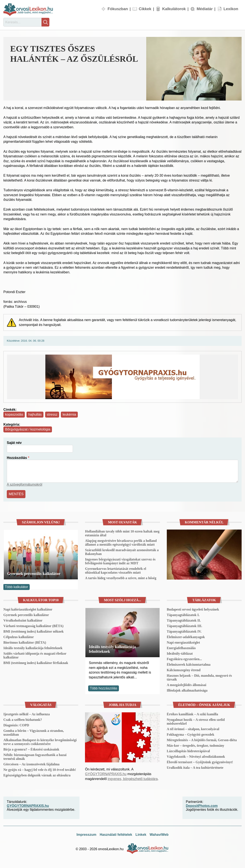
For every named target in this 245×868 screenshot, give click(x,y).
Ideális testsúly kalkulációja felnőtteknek (33, 647)
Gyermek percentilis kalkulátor (34, 573)
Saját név (14, 443)
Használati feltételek (116, 834)
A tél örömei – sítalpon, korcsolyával (193, 728)
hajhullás (35, 414)
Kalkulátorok (174, 9)
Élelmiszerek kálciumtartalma (189, 664)
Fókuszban (118, 9)
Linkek (141, 834)
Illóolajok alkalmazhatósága (187, 690)
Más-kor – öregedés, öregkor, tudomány (196, 745)
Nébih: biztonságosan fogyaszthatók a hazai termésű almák (35, 756)
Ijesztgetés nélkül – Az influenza (27, 714)
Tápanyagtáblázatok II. (184, 620)
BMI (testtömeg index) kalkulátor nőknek (33, 631)
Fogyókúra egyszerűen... (184, 658)
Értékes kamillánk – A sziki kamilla (192, 714)
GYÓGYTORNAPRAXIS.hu (106, 774)
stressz (52, 414)
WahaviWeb (159, 834)
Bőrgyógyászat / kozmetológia (28, 429)
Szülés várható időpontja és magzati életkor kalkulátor (35, 655)
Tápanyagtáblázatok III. (184, 625)
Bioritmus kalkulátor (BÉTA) (25, 642)
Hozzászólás (17, 458)
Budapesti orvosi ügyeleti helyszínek (193, 609)
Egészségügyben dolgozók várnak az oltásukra (37, 775)
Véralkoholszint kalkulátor (23, 620)
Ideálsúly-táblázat (180, 653)
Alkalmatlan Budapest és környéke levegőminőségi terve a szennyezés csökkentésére (40, 741)
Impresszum (86, 834)
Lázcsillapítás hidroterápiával (188, 750)
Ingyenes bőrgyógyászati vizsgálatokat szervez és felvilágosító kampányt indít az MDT (120, 561)
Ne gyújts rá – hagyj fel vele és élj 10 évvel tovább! (40, 769)
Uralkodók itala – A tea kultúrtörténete (195, 767)
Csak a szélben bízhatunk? (23, 719)
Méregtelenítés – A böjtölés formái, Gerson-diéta (202, 739)
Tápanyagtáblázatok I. (183, 614)
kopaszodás (14, 414)
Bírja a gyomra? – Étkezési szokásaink (31, 749)
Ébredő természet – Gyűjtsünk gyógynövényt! (200, 761)
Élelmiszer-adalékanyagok (186, 636)
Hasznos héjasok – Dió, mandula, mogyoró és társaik (199, 677)
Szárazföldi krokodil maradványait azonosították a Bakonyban (122, 551)
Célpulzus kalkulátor (19, 636)
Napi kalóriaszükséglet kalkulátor (28, 609)
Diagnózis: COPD (16, 725)
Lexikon (231, 9)
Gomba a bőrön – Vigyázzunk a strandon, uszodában (34, 732)
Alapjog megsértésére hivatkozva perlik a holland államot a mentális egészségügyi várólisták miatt (121, 542)
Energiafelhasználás (181, 647)
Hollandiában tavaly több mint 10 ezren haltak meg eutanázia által (122, 533)
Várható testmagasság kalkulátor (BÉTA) (33, 625)
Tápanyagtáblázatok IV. (184, 631)
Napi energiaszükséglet (183, 642)
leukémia (69, 414)
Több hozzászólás (104, 688)
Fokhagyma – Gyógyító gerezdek (191, 734)
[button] (194, 69)
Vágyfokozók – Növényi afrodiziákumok (196, 756)
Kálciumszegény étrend (184, 669)
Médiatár (205, 9)
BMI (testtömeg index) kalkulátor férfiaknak (36, 662)
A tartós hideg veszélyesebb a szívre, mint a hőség (121, 578)
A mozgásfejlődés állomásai (187, 684)
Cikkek (145, 9)
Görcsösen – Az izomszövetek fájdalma (31, 764)
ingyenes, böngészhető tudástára (133, 778)
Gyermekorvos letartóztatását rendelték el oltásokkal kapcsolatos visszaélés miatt (116, 570)
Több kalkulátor (16, 586)
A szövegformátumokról (24, 484)
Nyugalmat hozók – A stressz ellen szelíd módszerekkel (196, 721)
